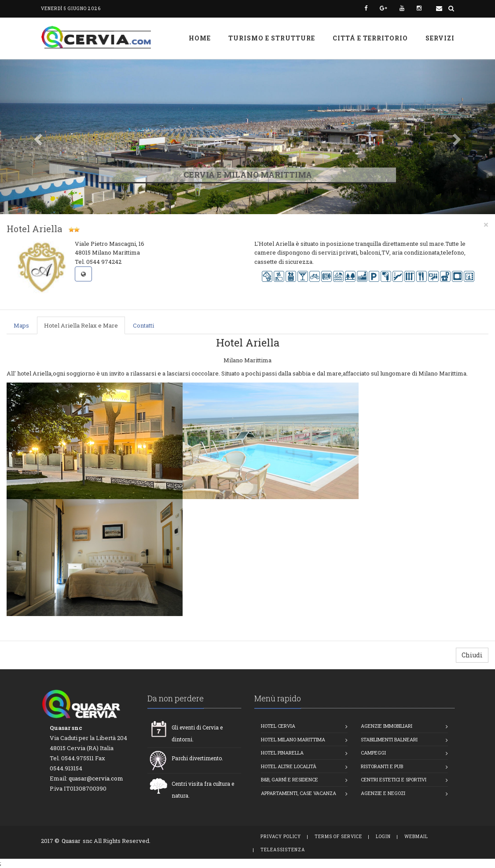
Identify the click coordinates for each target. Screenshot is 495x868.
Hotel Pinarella (282, 753)
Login (383, 837)
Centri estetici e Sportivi (394, 779)
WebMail (416, 837)
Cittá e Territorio (370, 38)
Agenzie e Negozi (383, 793)
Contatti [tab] (143, 325)
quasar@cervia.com (96, 778)
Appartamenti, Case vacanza (299, 793)
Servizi (440, 38)
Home (200, 38)
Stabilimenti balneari (389, 739)
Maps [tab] (21, 325)
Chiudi (472, 655)
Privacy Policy (281, 837)
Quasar (71, 841)
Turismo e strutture (272, 38)
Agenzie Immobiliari (387, 726)
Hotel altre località (289, 766)
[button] (37, 137)
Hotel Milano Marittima (293, 739)
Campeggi (373, 753)
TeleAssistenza (283, 850)
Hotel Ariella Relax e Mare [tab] (81, 325)
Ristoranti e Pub (382, 766)
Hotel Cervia (278, 726)
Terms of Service (338, 837)
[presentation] (22, 326)
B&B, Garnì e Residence (290, 779)
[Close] (486, 224)
